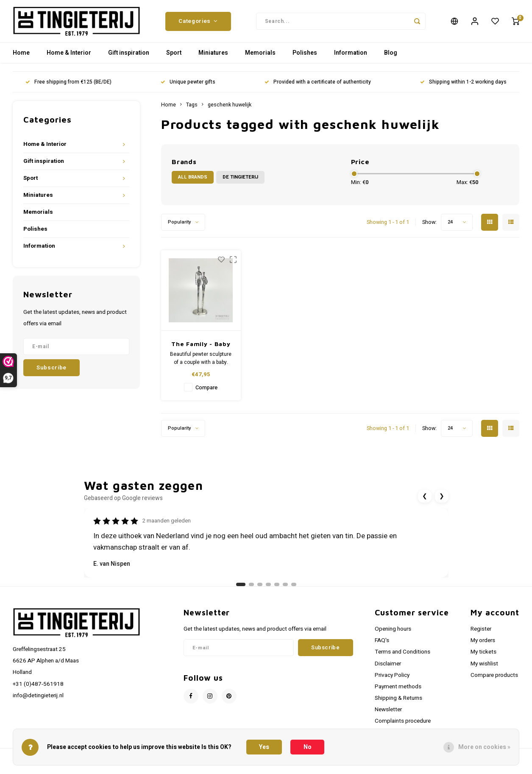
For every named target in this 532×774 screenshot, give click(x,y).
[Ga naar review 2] (251, 589)
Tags (192, 109)
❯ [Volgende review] (442, 500)
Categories (198, 23)
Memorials (260, 57)
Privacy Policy (392, 679)
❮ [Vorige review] (425, 500)
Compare (206, 392)
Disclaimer (388, 668)
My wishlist (484, 668)
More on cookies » (484, 747)
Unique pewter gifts (188, 86)
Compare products (494, 679)
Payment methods (398, 691)
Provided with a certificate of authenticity (318, 86)
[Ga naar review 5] (277, 589)
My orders (483, 645)
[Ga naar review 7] (294, 589)
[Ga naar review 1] (241, 589)
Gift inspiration (129, 57)
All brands (193, 181)
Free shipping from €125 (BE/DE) (68, 86)
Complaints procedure (403, 725)
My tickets (483, 656)
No (308, 747)
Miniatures (213, 57)
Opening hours (393, 633)
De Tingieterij (240, 181)
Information (351, 57)
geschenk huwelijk (230, 109)
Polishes (305, 57)
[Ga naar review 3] (260, 589)
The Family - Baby (201, 348)
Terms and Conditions (402, 656)
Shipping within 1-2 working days (463, 86)
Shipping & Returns (398, 702)
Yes (264, 747)
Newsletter (388, 714)
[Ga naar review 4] (268, 589)
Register (481, 633)
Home (21, 57)
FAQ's (382, 645)
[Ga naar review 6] (285, 589)
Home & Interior (69, 57)
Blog (391, 57)
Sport (174, 57)
